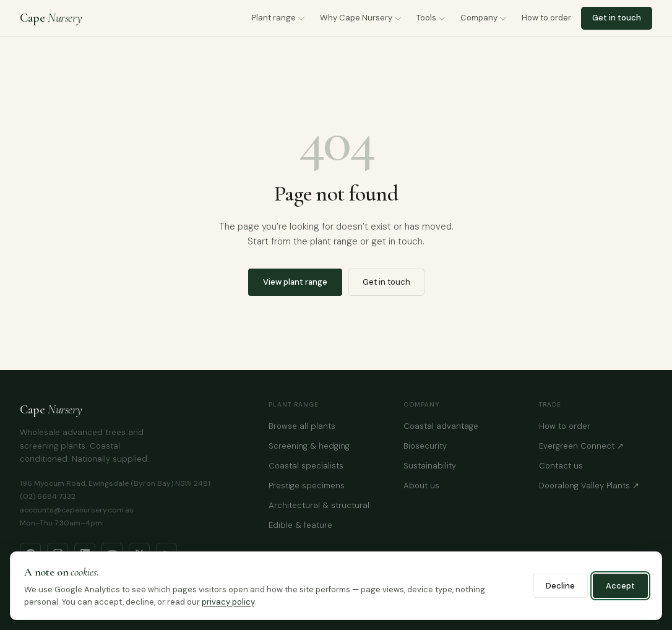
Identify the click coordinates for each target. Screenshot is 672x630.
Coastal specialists (306, 466)
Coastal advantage (441, 426)
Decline (560, 586)
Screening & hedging (309, 446)
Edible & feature (300, 525)
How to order (546, 18)
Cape (51, 18)
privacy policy (228, 602)
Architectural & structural (319, 505)
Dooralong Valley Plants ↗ (589, 485)
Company (479, 18)
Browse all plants (302, 426)
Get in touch (617, 18)
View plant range (295, 282)
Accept (620, 586)
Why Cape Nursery (356, 18)
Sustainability (430, 466)
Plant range (274, 18)
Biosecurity (425, 446)
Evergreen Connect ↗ (581, 446)
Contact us (561, 466)
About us (421, 485)
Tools (426, 18)
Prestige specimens (307, 485)
